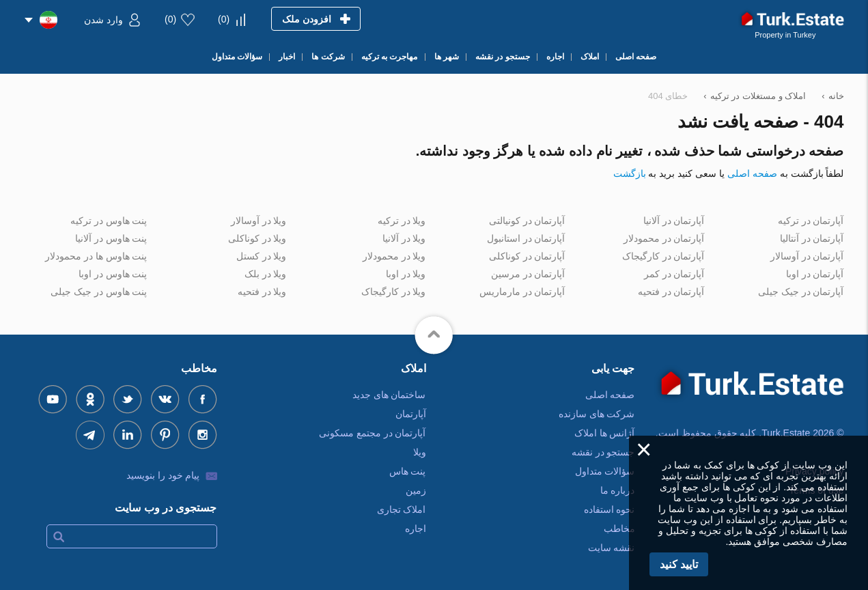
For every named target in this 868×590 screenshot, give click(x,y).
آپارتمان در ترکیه (811, 221)
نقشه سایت (612, 548)
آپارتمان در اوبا (815, 274)
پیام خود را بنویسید (163, 475)
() (224, 19)
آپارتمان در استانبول (526, 238)
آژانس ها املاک (605, 433)
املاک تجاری (402, 509)
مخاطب (619, 529)
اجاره (416, 529)
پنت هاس (408, 471)
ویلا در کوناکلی (257, 238)
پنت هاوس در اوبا (113, 274)
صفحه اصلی (752, 173)
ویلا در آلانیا (404, 238)
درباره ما (618, 490)
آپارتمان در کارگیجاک (663, 256)
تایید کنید (679, 564)
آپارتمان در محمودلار (664, 238)
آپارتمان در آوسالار (807, 256)
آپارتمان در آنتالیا (812, 238)
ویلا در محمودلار (394, 256)
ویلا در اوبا (406, 274)
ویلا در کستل (262, 256)
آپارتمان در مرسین (528, 274)
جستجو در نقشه (603, 452)
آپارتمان (411, 414)
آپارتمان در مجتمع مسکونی (373, 433)
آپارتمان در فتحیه (671, 292)
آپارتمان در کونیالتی (527, 221)
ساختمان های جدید (389, 395)
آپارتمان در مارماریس (522, 292)
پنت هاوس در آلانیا (111, 238)
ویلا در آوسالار (259, 221)
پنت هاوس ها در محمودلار (96, 256)
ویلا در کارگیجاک (394, 292)
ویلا (420, 452)
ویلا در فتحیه (262, 292)
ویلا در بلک (266, 274)
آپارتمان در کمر (674, 274)
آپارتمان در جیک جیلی (801, 292)
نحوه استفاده (610, 509)
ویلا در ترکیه (402, 221)
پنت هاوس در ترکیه (109, 221)
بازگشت (630, 173)
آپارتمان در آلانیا (674, 221)
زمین (416, 490)
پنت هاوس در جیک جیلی (99, 292)
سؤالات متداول (605, 471)
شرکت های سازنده (597, 414)
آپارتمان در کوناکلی (527, 256)
